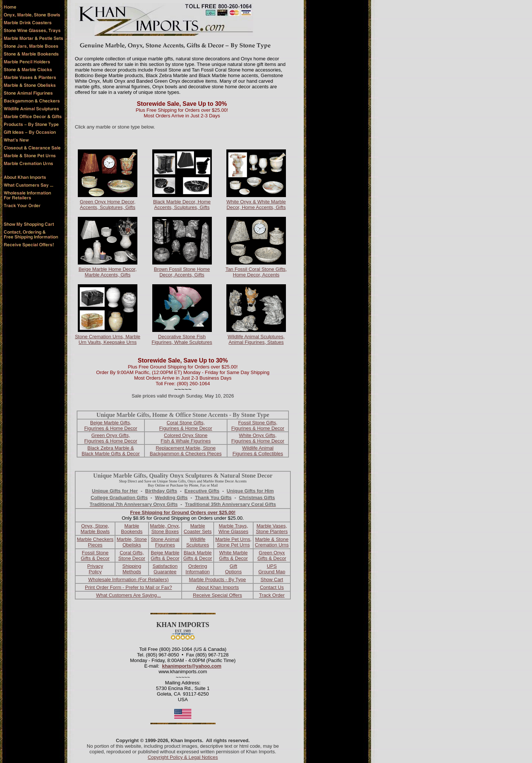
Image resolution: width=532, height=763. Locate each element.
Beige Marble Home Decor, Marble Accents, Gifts (108, 272)
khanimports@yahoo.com (192, 666)
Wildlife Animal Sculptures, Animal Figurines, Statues (256, 339)
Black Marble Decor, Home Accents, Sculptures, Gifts (182, 205)
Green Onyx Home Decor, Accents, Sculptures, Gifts (108, 205)
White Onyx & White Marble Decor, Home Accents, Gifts (256, 205)
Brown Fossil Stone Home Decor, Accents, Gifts (182, 272)
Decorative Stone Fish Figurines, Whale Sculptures (182, 339)
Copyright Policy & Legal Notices (183, 757)
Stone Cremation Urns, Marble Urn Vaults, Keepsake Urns (108, 339)
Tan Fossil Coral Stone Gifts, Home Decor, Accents (256, 272)
